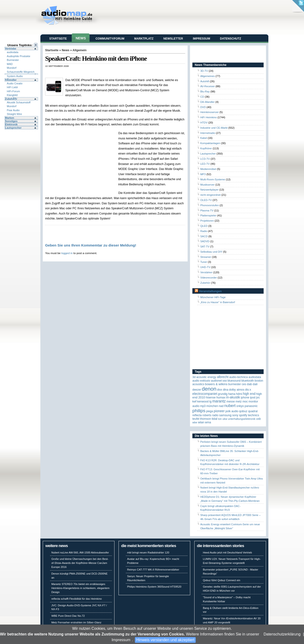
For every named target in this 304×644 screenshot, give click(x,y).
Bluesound (234, 381)
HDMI (239, 394)
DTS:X (248, 390)
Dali (255, 384)
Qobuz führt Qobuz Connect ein (221, 580)
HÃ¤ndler (11, 80)
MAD (10, 64)
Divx (220, 390)
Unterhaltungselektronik (242, 419)
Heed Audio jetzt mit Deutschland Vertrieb (227, 553)
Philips (199, 411)
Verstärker (206, 272)
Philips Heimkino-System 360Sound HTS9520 (154, 587)
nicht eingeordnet (210, 195)
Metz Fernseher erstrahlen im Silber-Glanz (76, 622)
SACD (204, 236)
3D (194, 377)
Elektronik (11, 124)
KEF (194, 401)
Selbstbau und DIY (211, 252)
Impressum (121, 640)
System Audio (15, 76)
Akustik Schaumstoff (19, 102)
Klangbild (12, 95)
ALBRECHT (223, 377)
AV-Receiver (207, 86)
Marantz (219, 401)
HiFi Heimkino (209, 117)
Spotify (243, 415)
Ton (220, 419)
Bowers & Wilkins (216, 384)
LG (210, 402)
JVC (258, 397)
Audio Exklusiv (201, 381)
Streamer (206, 257)
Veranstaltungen (210, 291)
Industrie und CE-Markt (214, 128)
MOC (245, 402)
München (212, 406)
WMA (208, 422)
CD (202, 97)
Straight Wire (14, 114)
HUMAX (221, 397)
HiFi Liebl (12, 87)
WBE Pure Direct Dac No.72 (68, 616)
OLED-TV (206, 200)
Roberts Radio (210, 415)
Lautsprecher (13, 128)
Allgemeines (207, 76)
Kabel (204, 138)
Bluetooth (248, 381)
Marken (10, 118)
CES (244, 384)
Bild (225, 381)
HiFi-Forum (13, 91)
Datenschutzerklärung (282, 634)
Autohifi (205, 81)
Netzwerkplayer (209, 190)
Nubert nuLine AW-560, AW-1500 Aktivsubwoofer (80, 553)
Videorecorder (209, 278)
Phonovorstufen (209, 205)
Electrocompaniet (205, 394)
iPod (253, 397)
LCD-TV (205, 159)
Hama (232, 394)
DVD (203, 107)
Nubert (230, 406)
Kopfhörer (206, 148)
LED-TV (205, 164)
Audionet (216, 381)
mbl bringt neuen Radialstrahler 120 (148, 553)
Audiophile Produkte (19, 56)
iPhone (245, 397)
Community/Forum (110, 39)
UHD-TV (205, 267)
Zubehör (205, 283)
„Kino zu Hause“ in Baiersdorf (218, 302)
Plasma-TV (207, 210)
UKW (225, 419)
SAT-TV (205, 247)
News (81, 38)
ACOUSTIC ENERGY (206, 377)
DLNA (226, 390)
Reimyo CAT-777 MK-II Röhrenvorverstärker (153, 570)
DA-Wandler (207, 102)
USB (259, 419)
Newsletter (173, 39)
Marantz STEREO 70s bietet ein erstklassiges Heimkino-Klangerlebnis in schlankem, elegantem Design (80, 588)
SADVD (205, 241)
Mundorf (12, 68)
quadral (253, 411)
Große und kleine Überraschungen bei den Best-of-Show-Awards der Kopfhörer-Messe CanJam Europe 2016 (80, 563)
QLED (204, 226)
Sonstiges (11, 121)
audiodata (13, 52)
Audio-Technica (238, 377)
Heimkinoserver (209, 112)
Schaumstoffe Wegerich (21, 72)
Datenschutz (230, 39)
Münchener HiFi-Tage (213, 297)
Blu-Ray (205, 91)
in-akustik (233, 397)
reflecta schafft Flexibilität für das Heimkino (76, 599)
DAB (249, 384)
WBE (195, 422)
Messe (230, 402)
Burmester (13, 60)
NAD (221, 406)
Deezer (197, 390)
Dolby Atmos (237, 390)
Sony (235, 415)
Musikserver (207, 185)
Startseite (58, 39)
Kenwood (203, 402)
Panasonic (251, 406)
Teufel (196, 419)
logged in (67, 253)
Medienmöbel (208, 169)
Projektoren (207, 221)
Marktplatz (144, 39)
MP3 (203, 174)
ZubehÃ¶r (11, 99)
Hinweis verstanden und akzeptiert (165, 640)
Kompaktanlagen (210, 143)
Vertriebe (11, 49)
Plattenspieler (208, 215)
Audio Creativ (15, 83)
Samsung (225, 415)
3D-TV (204, 71)
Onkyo (240, 406)
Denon (209, 389)
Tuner (204, 262)
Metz (239, 402)
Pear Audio (13, 110)
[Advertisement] (101, 72)
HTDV (204, 123)
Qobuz (243, 411)
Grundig (223, 394)
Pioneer (219, 411)
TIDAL (214, 419)
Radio (204, 231)
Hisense (211, 397)
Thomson (205, 419)
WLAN (201, 422)
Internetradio (208, 133)
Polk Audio (232, 411)
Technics (254, 415)
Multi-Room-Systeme (213, 179)
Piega (210, 411)
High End (249, 394)
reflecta (197, 415)
